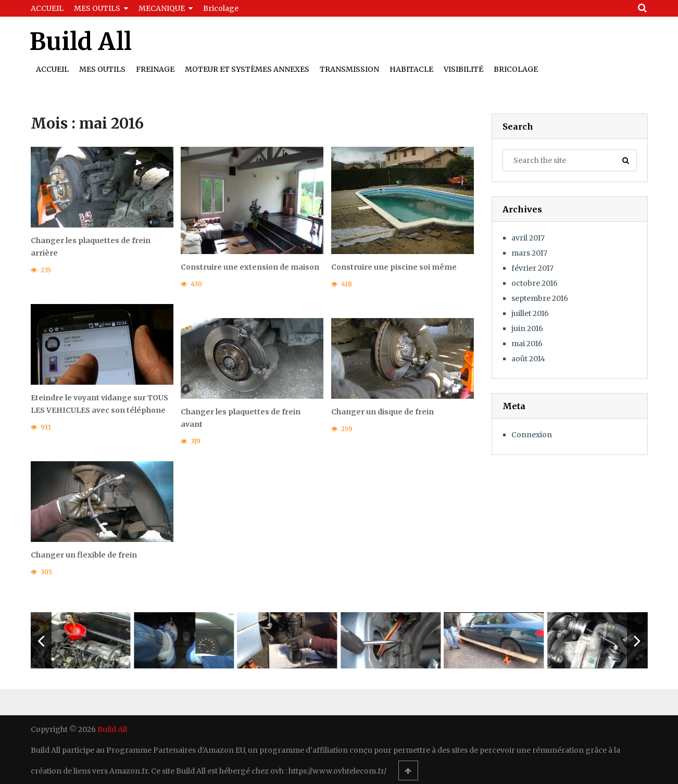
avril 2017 (528, 238)
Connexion (532, 435)
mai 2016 (527, 344)
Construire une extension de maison (250, 267)
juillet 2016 (530, 313)
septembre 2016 (540, 298)
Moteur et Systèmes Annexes (247, 69)
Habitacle (411, 69)
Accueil (52, 69)
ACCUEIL (47, 8)
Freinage (155, 69)
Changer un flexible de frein (84, 555)
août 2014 (528, 359)
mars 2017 (529, 253)
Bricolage (221, 8)
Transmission (349, 69)
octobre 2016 (535, 283)
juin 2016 (527, 328)
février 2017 (532, 268)
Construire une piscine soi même (394, 267)
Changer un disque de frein (382, 412)
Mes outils (102, 69)
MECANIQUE (162, 8)
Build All (81, 42)
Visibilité (463, 69)
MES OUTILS (97, 8)
